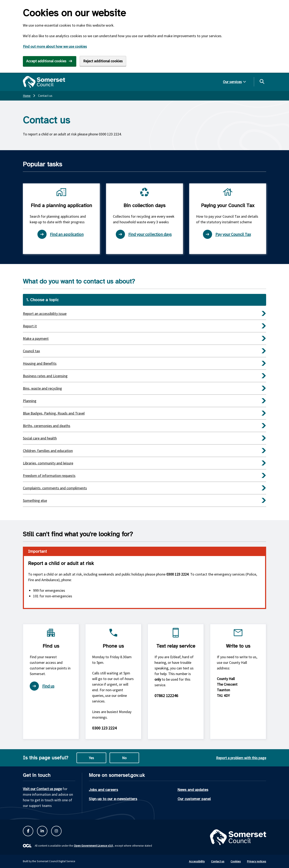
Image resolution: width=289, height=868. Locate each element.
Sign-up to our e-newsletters (113, 799)
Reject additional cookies (103, 61)
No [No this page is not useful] (124, 758)
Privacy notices (257, 861)
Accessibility (197, 861)
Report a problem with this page (241, 758)
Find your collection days (144, 234)
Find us (42, 686)
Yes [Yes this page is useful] (91, 758)
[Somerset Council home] (44, 82)
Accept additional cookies (46, 61)
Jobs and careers (103, 790)
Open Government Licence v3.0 (93, 846)
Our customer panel (194, 799)
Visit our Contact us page (42, 789)
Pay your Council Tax (227, 234)
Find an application (61, 234)
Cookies (236, 861)
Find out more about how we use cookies (55, 46)
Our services (232, 82)
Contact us (218, 861)
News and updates (193, 790)
